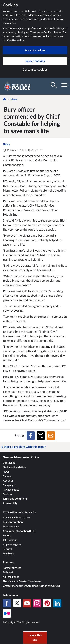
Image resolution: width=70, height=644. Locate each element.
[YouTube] (27, 603)
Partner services (12, 568)
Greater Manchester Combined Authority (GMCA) (31, 586)
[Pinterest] (47, 603)
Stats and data (11, 527)
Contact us (9, 463)
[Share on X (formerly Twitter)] (41, 436)
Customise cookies (35, 70)
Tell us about (10, 540)
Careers (7, 476)
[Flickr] (7, 613)
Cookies (7, 494)
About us (8, 481)
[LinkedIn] (57, 603)
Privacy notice (11, 490)
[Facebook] (7, 603)
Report (7, 536)
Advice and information (16, 518)
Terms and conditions (15, 499)
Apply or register (12, 545)
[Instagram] (37, 603)
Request (7, 549)
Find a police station (14, 467)
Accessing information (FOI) (19, 531)
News (14, 100)
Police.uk (8, 572)
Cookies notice (16, 40)
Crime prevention (13, 522)
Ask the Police (11, 577)
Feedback (8, 554)
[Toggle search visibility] (54, 85)
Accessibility (10, 503)
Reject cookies (35, 61)
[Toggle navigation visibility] (64, 85)
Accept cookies (35, 50)
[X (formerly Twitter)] (17, 603)
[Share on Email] (51, 436)
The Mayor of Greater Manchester (22, 581)
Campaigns (9, 485)
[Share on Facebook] (31, 436)
